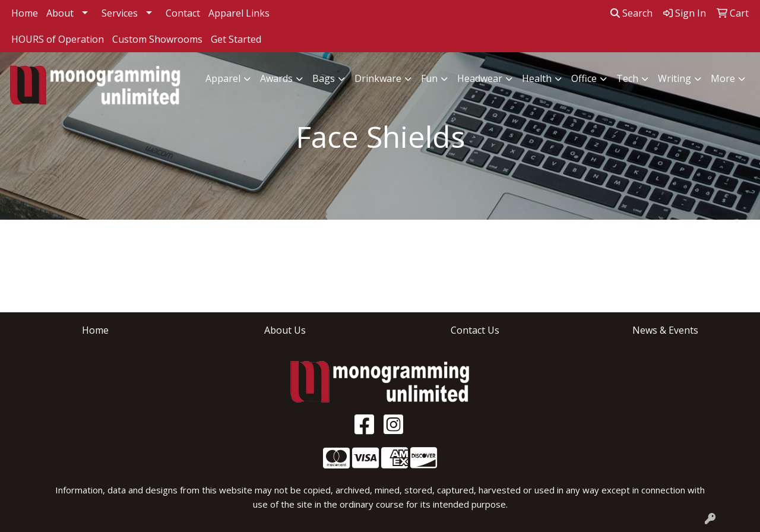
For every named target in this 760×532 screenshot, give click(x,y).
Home (25, 13)
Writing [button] (674, 78)
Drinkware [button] (378, 78)
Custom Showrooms (157, 39)
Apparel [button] (223, 78)
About (60, 13)
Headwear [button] (480, 78)
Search (631, 13)
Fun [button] (429, 78)
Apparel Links (239, 13)
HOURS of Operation (58, 39)
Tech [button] (627, 78)
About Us (285, 330)
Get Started (236, 39)
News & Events (665, 330)
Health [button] (537, 78)
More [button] (723, 78)
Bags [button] (324, 78)
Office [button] (584, 78)
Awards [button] (276, 78)
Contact (183, 13)
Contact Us (475, 330)
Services (120, 13)
